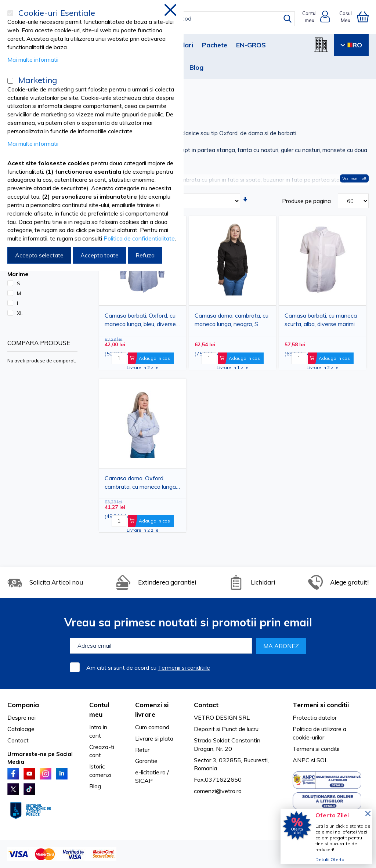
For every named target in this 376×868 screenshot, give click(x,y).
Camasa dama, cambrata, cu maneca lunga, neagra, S (232, 320)
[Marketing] (10, 81)
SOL (322, 760)
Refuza (145, 255)
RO (351, 45)
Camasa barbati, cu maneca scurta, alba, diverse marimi (321, 320)
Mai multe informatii (33, 59)
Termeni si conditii (316, 749)
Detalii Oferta (330, 859)
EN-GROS (251, 45)
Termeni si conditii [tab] (321, 705)
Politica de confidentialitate (139, 238)
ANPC (301, 760)
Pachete (215, 45)
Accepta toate (100, 255)
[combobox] (195, 19)
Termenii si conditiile (184, 668)
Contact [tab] (206, 705)
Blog (196, 67)
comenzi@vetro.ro (218, 791)
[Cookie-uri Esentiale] (10, 13)
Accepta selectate (39, 255)
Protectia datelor (315, 717)
